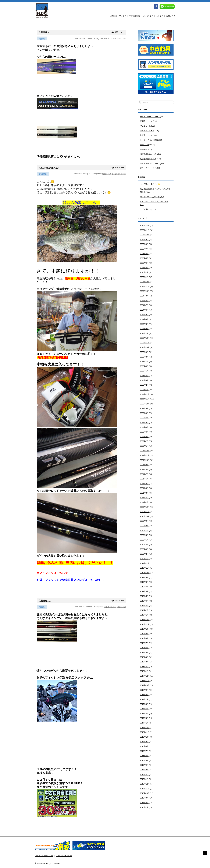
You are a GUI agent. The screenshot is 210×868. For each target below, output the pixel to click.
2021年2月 (144, 498)
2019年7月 (144, 587)
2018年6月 (144, 648)
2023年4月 (144, 376)
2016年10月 (145, 737)
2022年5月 (144, 427)
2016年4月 (144, 765)
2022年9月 (144, 408)
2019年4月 (144, 601)
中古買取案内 (134, 16)
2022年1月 (144, 446)
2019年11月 (145, 568)
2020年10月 (145, 516)
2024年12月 (145, 282)
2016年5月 (144, 760)
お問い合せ (171, 16)
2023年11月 (145, 343)
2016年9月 (144, 742)
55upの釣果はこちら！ (81, 203)
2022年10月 (145, 404)
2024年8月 (144, 301)
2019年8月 (144, 582)
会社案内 (160, 16)
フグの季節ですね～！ (149, 209)
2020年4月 (144, 545)
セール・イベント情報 (149, 140)
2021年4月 (144, 488)
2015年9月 (144, 798)
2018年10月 (145, 629)
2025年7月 (144, 249)
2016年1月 (144, 779)
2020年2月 (144, 554)
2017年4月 (144, 714)
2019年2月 (144, 610)
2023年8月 (144, 357)
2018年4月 (144, 657)
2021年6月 (144, 479)
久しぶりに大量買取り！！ (51, 168)
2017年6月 (144, 704)
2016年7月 (144, 751)
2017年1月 (144, 723)
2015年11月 (145, 789)
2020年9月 (144, 521)
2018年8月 (144, 638)
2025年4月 (144, 263)
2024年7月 (144, 305)
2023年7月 (144, 362)
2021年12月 (145, 451)
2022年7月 (144, 418)
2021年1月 (144, 502)
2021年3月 (144, 493)
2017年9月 (144, 690)
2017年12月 (145, 676)
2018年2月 (144, 667)
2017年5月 (144, 709)
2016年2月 (144, 775)
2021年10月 (145, 460)
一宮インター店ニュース (150, 117)
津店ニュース (145, 126)
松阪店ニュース (110, 38)
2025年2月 (144, 272)
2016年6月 (144, 756)
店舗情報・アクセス (118, 16)
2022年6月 (144, 423)
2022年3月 (144, 437)
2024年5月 (144, 315)
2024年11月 (145, 287)
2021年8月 (144, 469)
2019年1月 (144, 615)
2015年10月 (145, 793)
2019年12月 (145, 563)
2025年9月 (144, 240)
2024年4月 (144, 319)
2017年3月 (144, 718)
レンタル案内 (148, 16)
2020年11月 (145, 512)
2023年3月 (144, 380)
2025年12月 (145, 225)
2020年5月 (144, 540)
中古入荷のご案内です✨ (150, 184)
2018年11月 (145, 624)
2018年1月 (144, 671)
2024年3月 (144, 324)
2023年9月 (144, 352)
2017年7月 (144, 699)
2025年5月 (144, 258)
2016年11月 (145, 732)
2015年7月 (144, 807)
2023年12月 (145, 338)
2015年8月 (144, 803)
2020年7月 (144, 531)
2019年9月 (144, 577)
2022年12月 (145, 394)
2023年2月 (144, 385)
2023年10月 (145, 347)
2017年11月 (145, 681)
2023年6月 (144, 366)
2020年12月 (145, 507)
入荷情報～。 (45, 32)
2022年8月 (144, 413)
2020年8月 (144, 526)
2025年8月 (144, 244)
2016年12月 (145, 728)
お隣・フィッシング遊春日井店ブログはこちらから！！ (72, 580)
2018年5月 (144, 652)
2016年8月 (144, 746)
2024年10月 (145, 291)
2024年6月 (144, 310)
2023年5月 (144, 371)
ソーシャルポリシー (64, 856)
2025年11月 (145, 230)
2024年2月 (144, 329)
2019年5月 (144, 596)
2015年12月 (145, 784)
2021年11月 (145, 455)
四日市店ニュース (147, 131)
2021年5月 (144, 484)
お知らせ (144, 149)
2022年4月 (144, 432)
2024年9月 (144, 296)
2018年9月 (144, 634)
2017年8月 (144, 695)
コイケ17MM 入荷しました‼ (152, 197)
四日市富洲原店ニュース (150, 164)
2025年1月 (144, 277)
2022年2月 (144, 441)
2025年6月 (144, 254)
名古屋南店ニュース (148, 159)
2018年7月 (144, 643)
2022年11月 (145, 399)
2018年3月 (144, 662)
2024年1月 (144, 333)
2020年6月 (144, 535)
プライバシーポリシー (44, 856)
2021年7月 (144, 474)
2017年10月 (145, 685)
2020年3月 (144, 549)
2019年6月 (144, 591)
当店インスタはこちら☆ (52, 573)
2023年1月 (144, 390)
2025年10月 (145, 235)
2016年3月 (144, 770)
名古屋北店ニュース (148, 154)
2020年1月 (144, 559)
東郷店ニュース (146, 121)
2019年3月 (144, 606)
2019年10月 (145, 573)
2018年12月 (145, 620)
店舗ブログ (121, 38)
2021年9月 (144, 465)
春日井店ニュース (119, 174)
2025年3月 (144, 268)
